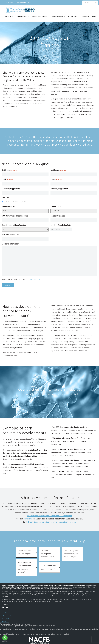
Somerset (73, 592)
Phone (56, 180)
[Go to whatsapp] (5, 638)
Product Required (8, 206)
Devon (63, 592)
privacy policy (34, 279)
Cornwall (58, 592)
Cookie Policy (5, 619)
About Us (8, 16)
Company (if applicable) (11, 189)
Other (25, 202)
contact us (28, 519)
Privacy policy (5, 616)
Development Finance (40, 16)
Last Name (58, 170)
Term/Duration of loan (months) (14, 225)
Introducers (4, 622)
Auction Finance (73, 16)
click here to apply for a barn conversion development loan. (51, 522)
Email (7, 180)
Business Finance (57, 16)
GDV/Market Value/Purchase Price (15, 216)
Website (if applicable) (59, 189)
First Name (9, 170)
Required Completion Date (61, 225)
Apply (94, 16)
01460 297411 (10, 3)
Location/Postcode (58, 216)
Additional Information (10, 244)
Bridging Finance (22, 16)
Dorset (67, 592)
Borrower (7, 202)
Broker (17, 202)
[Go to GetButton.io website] (5, 642)
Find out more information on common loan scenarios (50, 516)
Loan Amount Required (10, 235)
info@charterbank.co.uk (24, 3)
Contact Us (85, 16)
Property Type (56, 206)
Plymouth (45, 601)
